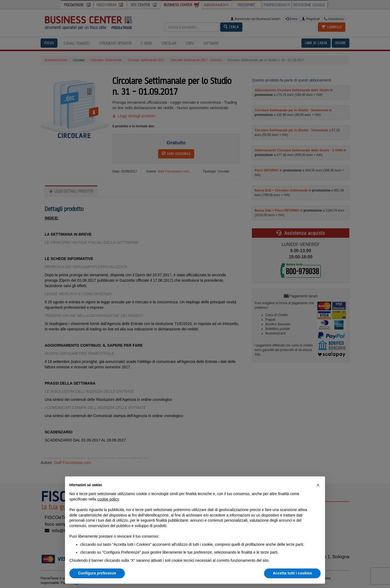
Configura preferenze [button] (97, 573)
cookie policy (108, 499)
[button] (318, 485)
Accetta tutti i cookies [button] (292, 573)
